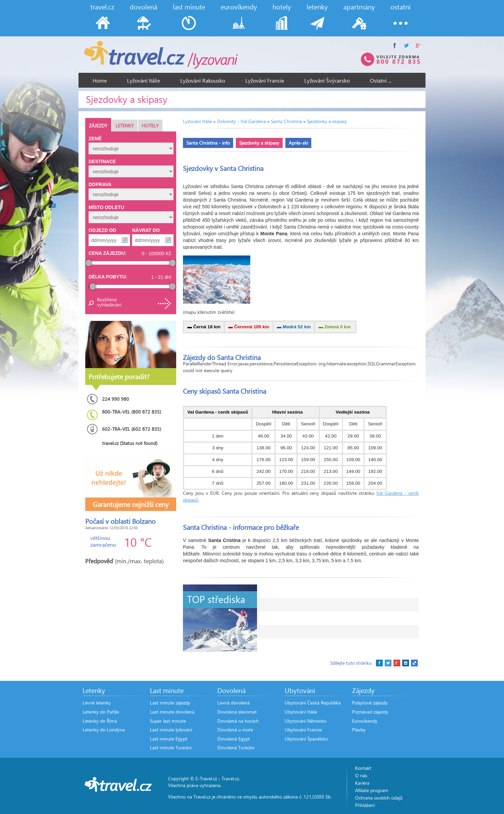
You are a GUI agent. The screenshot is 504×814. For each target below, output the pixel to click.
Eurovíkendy (365, 721)
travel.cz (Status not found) (130, 443)
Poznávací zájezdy (370, 712)
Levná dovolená (233, 703)
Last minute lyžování (171, 730)
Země (95, 139)
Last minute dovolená (172, 712)
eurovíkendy (239, 7)
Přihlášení (365, 805)
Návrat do (146, 230)
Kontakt (363, 768)
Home (100, 80)
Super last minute (168, 721)
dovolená (144, 7)
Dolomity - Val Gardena (241, 121)
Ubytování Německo (306, 721)
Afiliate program (372, 790)
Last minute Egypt (169, 739)
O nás (361, 775)
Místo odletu (106, 207)
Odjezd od (102, 230)
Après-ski (298, 143)
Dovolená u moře (235, 730)
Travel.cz (230, 778)
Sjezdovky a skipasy (327, 121)
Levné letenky (97, 703)
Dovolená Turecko (236, 747)
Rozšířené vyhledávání (109, 302)
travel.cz (102, 7)
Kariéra (362, 783)
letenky (317, 7)
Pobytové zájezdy (370, 703)
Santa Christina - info (208, 143)
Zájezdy (98, 126)
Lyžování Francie (265, 80)
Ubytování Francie (303, 730)
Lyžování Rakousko (203, 80)
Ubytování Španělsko (306, 739)
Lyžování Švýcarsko (327, 80)
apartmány (359, 7)
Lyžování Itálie (144, 80)
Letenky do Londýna (104, 730)
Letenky (125, 126)
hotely (282, 7)
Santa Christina (286, 121)
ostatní (401, 7)
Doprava (100, 184)
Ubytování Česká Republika (313, 703)
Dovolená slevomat (237, 712)
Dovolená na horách (238, 721)
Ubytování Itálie (301, 712)
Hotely (150, 126)
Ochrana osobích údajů (379, 798)
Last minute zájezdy (170, 703)
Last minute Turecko (171, 747)
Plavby (359, 730)
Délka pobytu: (108, 277)
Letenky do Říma (100, 721)
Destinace (102, 161)
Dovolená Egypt (234, 739)
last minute (189, 7)
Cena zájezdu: (107, 253)
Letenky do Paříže (101, 712)
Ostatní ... (381, 80)
